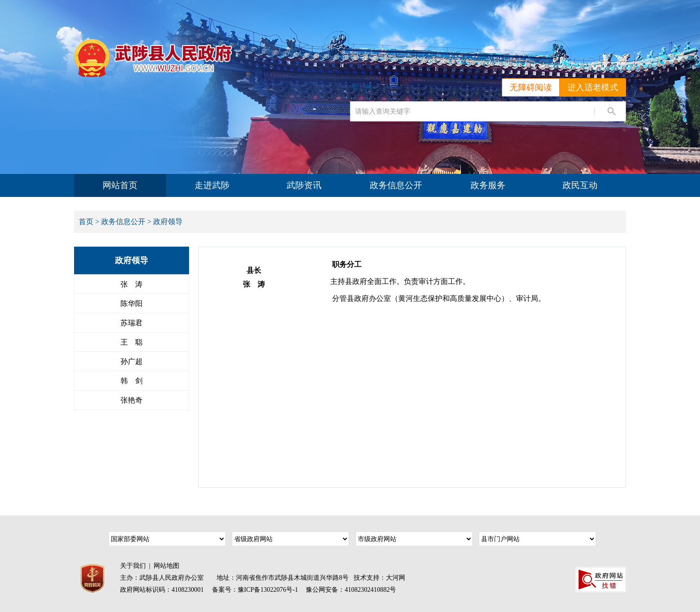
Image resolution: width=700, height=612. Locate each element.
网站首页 (120, 185)
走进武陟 (212, 185)
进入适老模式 (593, 87)
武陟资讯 (304, 185)
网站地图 (166, 566)
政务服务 (488, 185)
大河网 (396, 578)
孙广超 (132, 361)
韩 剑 (132, 381)
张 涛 (132, 284)
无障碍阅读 (531, 87)
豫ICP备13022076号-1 (268, 590)
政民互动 (580, 185)
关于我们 (133, 566)
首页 (86, 222)
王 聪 (132, 342)
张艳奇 (132, 400)
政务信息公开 (396, 185)
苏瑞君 (132, 323)
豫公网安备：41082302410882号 (351, 590)
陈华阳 (132, 303)
